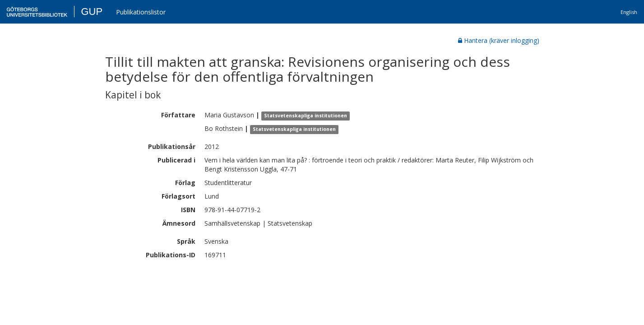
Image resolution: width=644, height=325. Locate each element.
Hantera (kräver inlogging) (499, 40)
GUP (92, 12)
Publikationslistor (141, 12)
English (629, 12)
